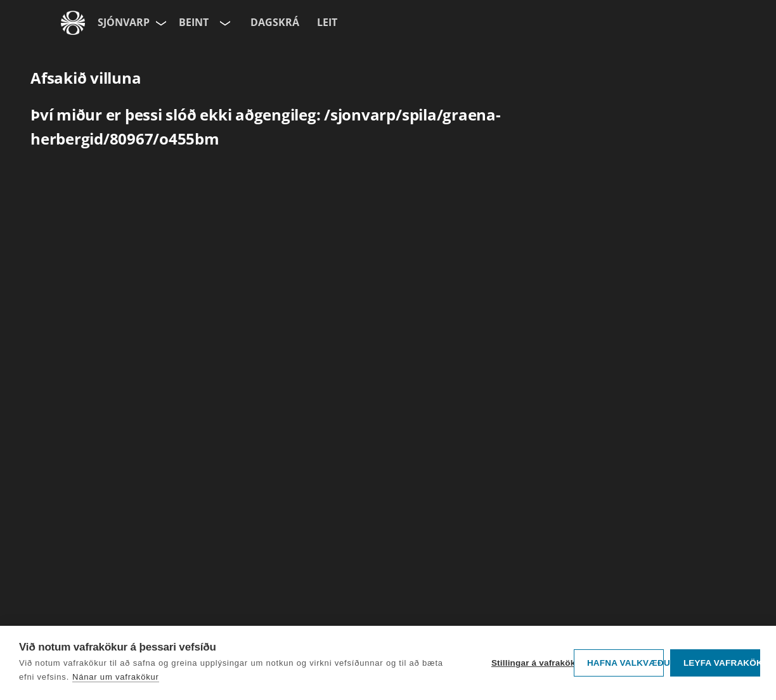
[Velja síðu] (160, 23)
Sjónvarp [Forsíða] (124, 22)
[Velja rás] (224, 23)
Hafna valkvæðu (625, 663)
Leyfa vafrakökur (722, 663)
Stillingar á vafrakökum (529, 663)
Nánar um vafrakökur (116, 677)
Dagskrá (275, 22)
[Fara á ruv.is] (73, 23)
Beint (194, 22)
